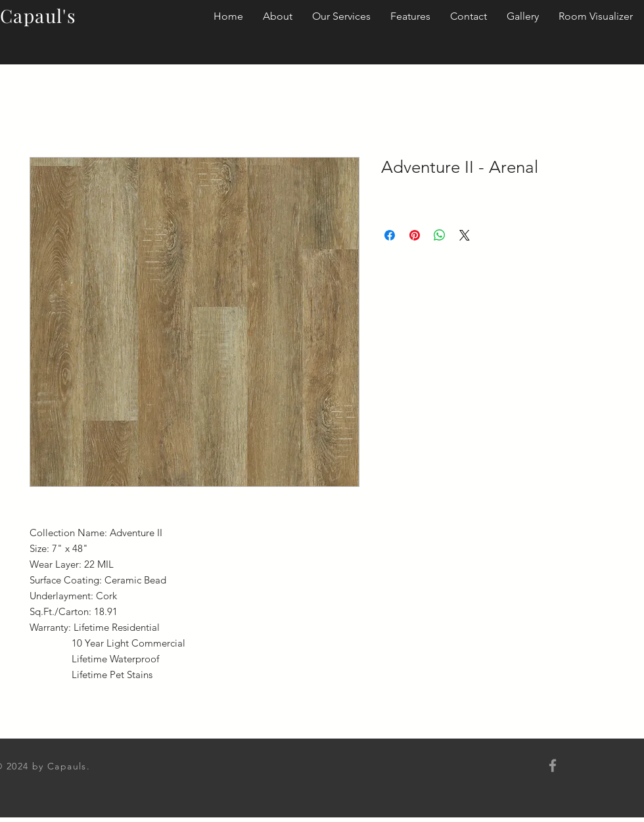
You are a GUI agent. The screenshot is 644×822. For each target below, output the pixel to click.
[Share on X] (465, 235)
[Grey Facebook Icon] (553, 765)
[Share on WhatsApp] (440, 235)
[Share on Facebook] (390, 235)
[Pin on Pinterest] (415, 235)
